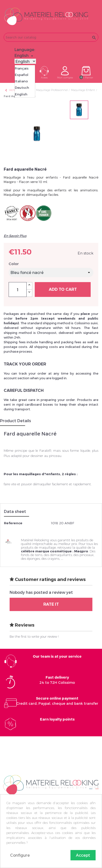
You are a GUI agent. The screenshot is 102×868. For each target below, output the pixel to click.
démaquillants (61, 555)
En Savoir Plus (15, 236)
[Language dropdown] (25, 55)
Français (22, 68)
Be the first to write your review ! (34, 636)
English (21, 94)
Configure (20, 855)
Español (22, 75)
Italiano (21, 81)
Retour (12, 90)
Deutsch (22, 88)
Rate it (51, 604)
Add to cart (63, 289)
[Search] (51, 37)
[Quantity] (18, 289)
